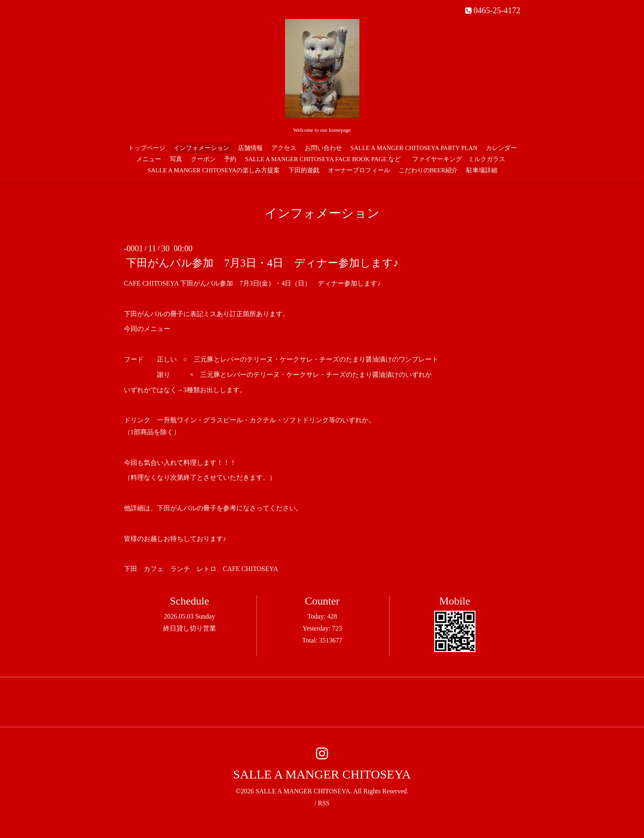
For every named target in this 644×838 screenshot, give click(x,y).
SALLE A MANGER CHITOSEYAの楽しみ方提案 (214, 170)
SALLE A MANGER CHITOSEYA (322, 774)
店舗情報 (250, 148)
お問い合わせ (323, 148)
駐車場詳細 (482, 170)
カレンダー (501, 148)
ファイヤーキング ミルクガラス (462, 159)
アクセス (284, 148)
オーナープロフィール (359, 170)
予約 (230, 159)
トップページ (147, 148)
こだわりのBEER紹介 (428, 170)
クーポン (203, 159)
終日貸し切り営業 (190, 628)
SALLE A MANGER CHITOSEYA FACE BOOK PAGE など (323, 159)
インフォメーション (201, 148)
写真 (176, 159)
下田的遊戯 (304, 170)
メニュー (149, 159)
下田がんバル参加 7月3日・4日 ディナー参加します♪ (268, 263)
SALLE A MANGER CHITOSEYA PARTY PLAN (414, 148)
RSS (323, 803)
